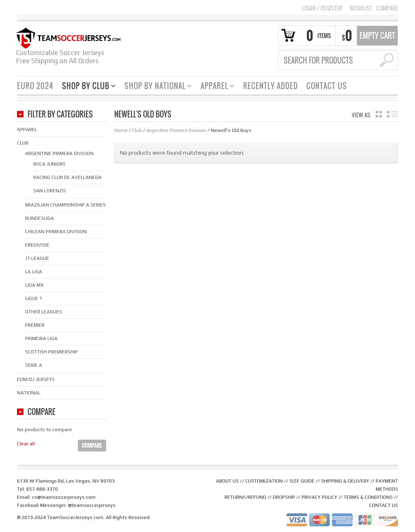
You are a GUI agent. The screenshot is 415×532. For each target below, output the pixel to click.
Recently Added (271, 86)
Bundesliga (40, 218)
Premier (35, 325)
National (29, 393)
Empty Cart (377, 36)
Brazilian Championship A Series (65, 205)
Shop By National (155, 87)
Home (121, 130)
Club (137, 130)
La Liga (34, 272)
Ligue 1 (34, 298)
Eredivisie (37, 245)
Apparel (214, 87)
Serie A (34, 365)
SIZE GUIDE (302, 481)
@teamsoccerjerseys (92, 505)
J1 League (37, 258)
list (393, 114)
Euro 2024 (35, 86)
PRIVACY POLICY (319, 497)
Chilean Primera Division (56, 232)
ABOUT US (227, 481)
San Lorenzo (49, 191)
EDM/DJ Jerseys (36, 379)
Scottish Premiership (51, 352)
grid (379, 114)
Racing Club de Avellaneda (67, 177)
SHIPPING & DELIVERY (345, 481)
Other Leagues (44, 312)
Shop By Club (86, 87)
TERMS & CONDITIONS (368, 497)
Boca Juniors (49, 164)
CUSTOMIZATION (264, 481)
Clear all (26, 444)
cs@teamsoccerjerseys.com (64, 497)
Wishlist (361, 8)
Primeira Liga (41, 338)
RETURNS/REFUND (245, 497)
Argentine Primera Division (176, 130)
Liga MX (34, 285)
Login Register (322, 8)
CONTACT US (384, 505)
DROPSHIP (284, 497)
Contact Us (327, 86)
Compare (387, 8)
